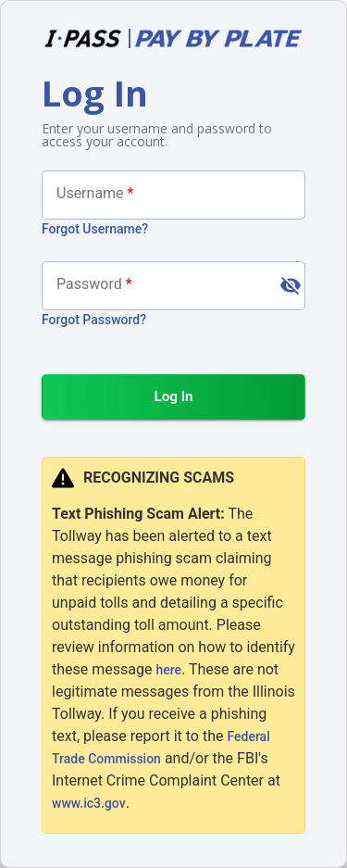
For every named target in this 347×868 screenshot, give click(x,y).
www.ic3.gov (89, 803)
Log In (173, 396)
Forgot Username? (95, 229)
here (168, 670)
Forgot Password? (94, 320)
